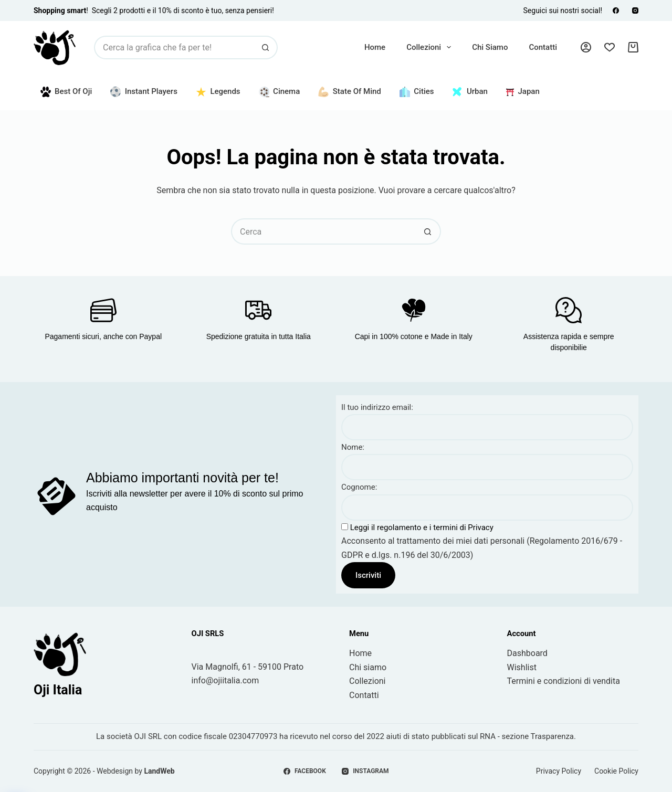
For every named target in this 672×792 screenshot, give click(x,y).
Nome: (353, 447)
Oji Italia (58, 690)
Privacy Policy (559, 771)
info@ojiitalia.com (225, 680)
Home (375, 47)
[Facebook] (616, 10)
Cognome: (359, 487)
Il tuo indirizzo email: (377, 407)
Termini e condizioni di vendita (564, 681)
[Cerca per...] (174, 47)
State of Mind (350, 92)
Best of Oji (66, 92)
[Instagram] (635, 10)
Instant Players (144, 92)
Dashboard (527, 653)
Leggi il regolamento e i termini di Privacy (421, 527)
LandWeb (159, 771)
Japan (523, 91)
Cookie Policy (616, 771)
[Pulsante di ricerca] (266, 47)
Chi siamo (490, 47)
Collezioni (431, 47)
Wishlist (522, 667)
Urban (470, 92)
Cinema (280, 92)
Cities (417, 92)
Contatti (543, 47)
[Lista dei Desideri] (610, 47)
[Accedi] (586, 47)
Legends (218, 92)
